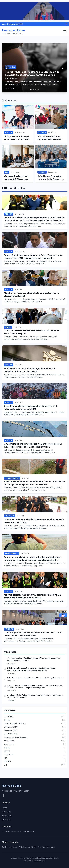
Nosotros (6, 812)
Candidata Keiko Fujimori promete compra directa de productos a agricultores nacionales (35, 696)
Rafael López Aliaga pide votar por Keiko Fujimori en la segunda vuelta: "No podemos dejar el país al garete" (50, 178)
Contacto (6, 819)
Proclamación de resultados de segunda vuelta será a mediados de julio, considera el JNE (30, 370)
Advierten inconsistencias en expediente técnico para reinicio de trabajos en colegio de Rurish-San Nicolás (34, 483)
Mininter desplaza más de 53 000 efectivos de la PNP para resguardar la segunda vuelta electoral (32, 596)
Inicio (4, 808)
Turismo (9, 403)
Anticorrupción (12, 478)
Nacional (9, 629)
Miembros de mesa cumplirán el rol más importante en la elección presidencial (31, 294)
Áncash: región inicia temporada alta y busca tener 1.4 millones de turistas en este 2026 (30, 408)
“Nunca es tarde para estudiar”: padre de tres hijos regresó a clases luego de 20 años (34, 521)
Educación (10, 516)
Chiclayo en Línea (46, 847)
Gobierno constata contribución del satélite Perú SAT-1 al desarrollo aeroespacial (32, 332)
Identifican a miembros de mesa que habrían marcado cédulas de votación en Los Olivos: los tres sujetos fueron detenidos (34, 219)
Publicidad (7, 815)
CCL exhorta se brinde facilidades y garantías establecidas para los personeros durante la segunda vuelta (33, 445)
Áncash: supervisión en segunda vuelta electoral (50, 138)
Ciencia (8, 327)
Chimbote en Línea (27, 847)
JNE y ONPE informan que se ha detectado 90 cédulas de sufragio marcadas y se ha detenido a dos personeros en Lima (18, 138)
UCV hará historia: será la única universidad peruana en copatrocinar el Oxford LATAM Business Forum (31, 669)
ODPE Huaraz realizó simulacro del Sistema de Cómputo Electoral (35, 678)
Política (9, 132)
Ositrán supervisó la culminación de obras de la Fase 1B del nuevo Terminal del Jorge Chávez (33, 634)
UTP (7, 172)
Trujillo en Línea (9, 847)
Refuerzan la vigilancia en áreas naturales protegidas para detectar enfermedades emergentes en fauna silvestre (33, 559)
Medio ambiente (12, 554)
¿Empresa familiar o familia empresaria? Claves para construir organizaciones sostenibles (17, 178)
